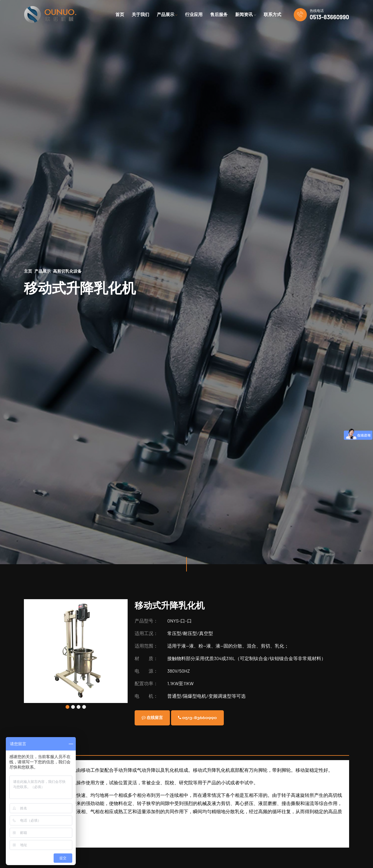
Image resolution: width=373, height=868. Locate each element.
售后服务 (219, 15)
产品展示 (43, 271)
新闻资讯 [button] (246, 15)
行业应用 (194, 15)
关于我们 (140, 15)
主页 (28, 271)
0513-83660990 (329, 17)
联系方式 (272, 15)
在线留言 (155, 718)
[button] (67, 707)
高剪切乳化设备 (67, 271)
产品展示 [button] (167, 15)
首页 (120, 15)
